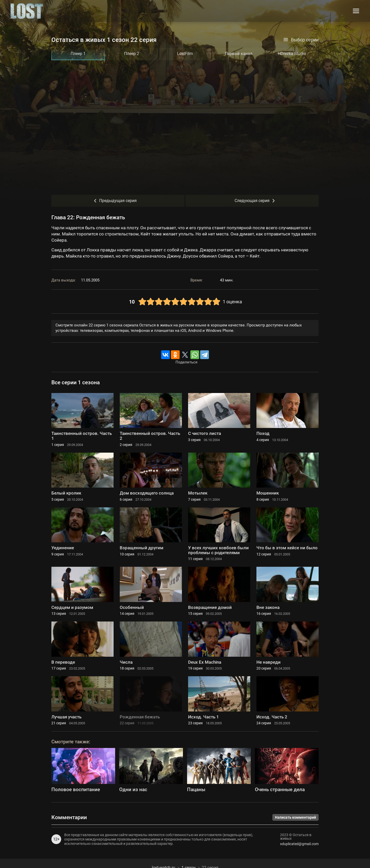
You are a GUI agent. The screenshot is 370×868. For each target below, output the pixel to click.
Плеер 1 (78, 54)
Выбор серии (301, 40)
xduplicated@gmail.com (299, 844)
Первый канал (239, 54)
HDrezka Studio (292, 54)
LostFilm (185, 54)
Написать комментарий (295, 817)
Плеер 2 (132, 54)
